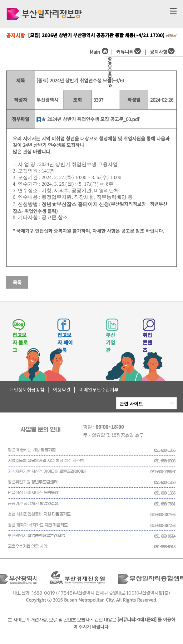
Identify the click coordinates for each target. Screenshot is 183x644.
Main (99, 52)
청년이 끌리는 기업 (32, 450)
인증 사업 (27, 546)
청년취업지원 (33, 482)
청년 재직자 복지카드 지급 (38, 525)
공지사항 (159, 52)
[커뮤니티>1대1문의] (137, 619)
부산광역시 (36, 536)
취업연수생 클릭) (41, 211)
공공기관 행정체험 (33, 504)
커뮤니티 (125, 52)
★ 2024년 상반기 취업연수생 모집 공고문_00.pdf (88, 119)
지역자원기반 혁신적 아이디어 (47, 472)
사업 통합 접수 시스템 (46, 461)
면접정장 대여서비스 (33, 493)
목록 (17, 282)
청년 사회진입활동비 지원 (39, 514)
